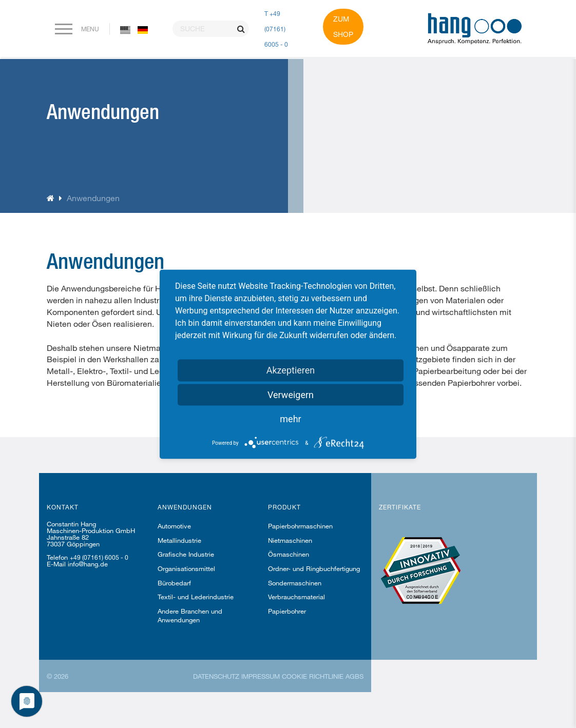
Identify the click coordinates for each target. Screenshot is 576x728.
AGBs (354, 676)
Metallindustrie (179, 540)
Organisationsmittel (186, 568)
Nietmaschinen (290, 540)
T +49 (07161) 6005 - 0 (276, 29)
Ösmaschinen (289, 554)
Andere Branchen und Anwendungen (190, 616)
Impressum (261, 676)
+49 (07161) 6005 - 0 (99, 557)
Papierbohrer (287, 611)
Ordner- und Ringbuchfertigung (314, 568)
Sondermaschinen (295, 583)
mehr (290, 418)
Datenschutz (216, 676)
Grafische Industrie (186, 554)
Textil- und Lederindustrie (196, 597)
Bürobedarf (174, 583)
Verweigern (291, 394)
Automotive (174, 526)
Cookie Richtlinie (313, 676)
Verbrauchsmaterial (296, 597)
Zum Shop (343, 26)
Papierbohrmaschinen (300, 526)
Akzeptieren (291, 370)
